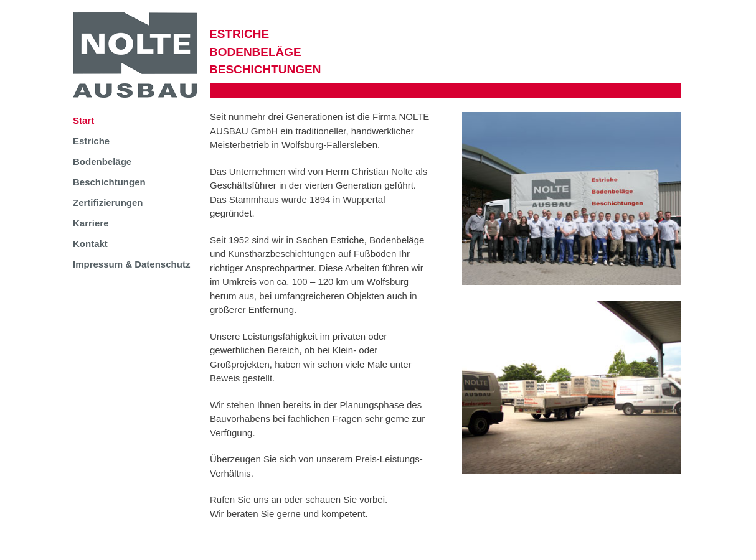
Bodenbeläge (102, 161)
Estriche (91, 141)
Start (83, 120)
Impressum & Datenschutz (131, 264)
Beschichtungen (109, 182)
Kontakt (90, 244)
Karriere (91, 223)
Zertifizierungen (108, 203)
